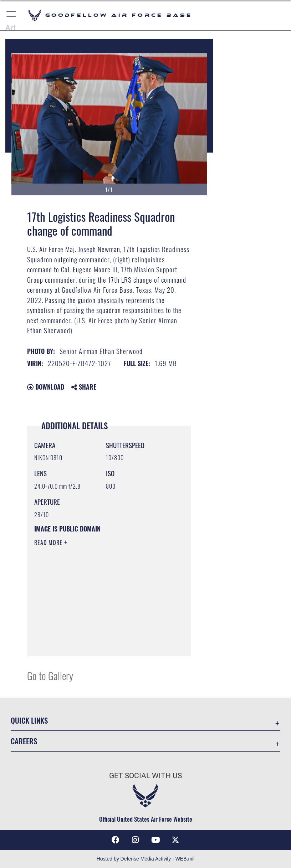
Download (46, 387)
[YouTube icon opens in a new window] (155, 840)
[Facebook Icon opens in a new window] (116, 840)
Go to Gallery (50, 675)
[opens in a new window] (175, 840)
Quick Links (29, 720)
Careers (24, 741)
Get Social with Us (145, 776)
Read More (49, 543)
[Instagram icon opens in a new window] (136, 840)
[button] (12, 15)
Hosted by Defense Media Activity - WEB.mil (146, 859)
